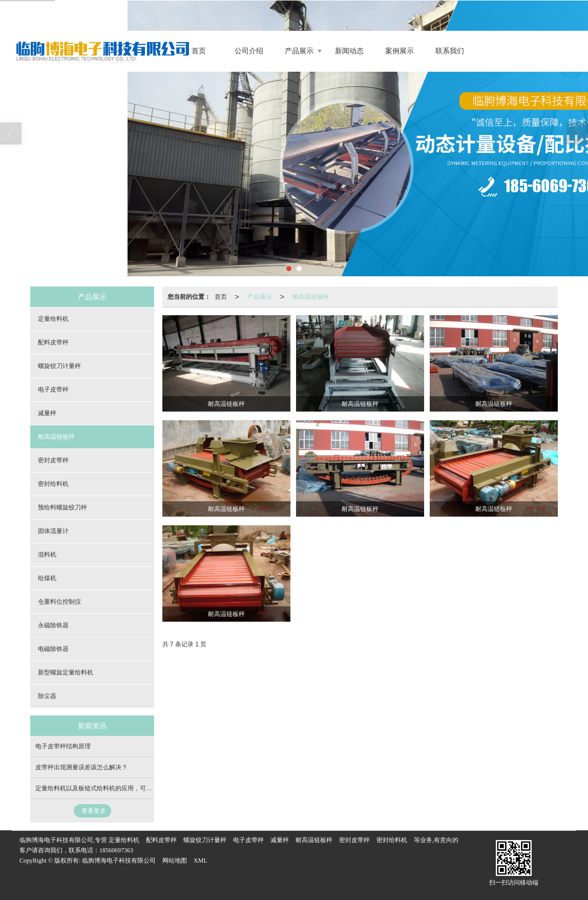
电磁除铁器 (53, 649)
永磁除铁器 (53, 625)
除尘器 (47, 696)
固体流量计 (53, 531)
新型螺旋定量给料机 (66, 672)
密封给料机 (53, 484)
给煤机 (47, 578)
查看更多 (94, 811)
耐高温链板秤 (311, 297)
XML (201, 861)
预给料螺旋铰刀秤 (62, 507)
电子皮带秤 (53, 390)
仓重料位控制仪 (59, 602)
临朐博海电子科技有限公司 (119, 861)
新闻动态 (349, 51)
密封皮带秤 (53, 460)
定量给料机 (53, 319)
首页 (199, 51)
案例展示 (400, 51)
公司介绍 (249, 51)
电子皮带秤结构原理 (63, 746)
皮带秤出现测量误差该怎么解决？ (81, 767)
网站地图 (175, 861)
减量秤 (47, 413)
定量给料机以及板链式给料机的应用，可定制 (97, 788)
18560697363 (116, 850)
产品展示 (299, 51)
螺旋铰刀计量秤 (59, 366)
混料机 (47, 555)
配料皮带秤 (53, 342)
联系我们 (450, 51)
